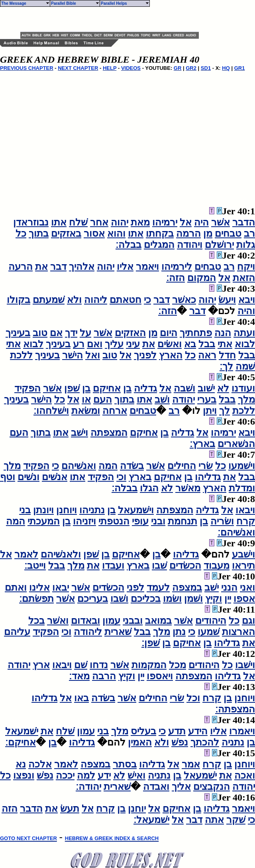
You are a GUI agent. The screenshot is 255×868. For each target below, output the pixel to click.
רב (249, 233)
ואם (95, 344)
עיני (133, 344)
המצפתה (109, 433)
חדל (227, 355)
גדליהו (208, 477)
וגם (248, 621)
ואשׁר (58, 621)
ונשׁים (28, 477)
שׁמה (245, 366)
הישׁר (73, 355)
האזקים (130, 333)
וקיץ (214, 599)
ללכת (21, 355)
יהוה (120, 222)
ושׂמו (172, 599)
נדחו (99, 665)
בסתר (125, 764)
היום (169, 333)
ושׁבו (119, 599)
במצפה (187, 587)
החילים (182, 466)
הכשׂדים (185, 565)
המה (108, 466)
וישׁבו (245, 665)
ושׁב (162, 399)
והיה (246, 311)
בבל (207, 344)
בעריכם (93, 599)
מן (208, 233)
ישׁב (212, 587)
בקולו (19, 300)
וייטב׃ (35, 565)
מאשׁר (188, 488)
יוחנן (137, 809)
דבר (58, 267)
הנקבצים (212, 787)
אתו (59, 222)
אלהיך (82, 267)
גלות (246, 245)
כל (21, 233)
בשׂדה (132, 466)
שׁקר (236, 820)
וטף (8, 477)
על (85, 333)
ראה (207, 355)
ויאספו (160, 676)
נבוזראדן (31, 222)
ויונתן (43, 510)
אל (186, 222)
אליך (181, 787)
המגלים (159, 245)
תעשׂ (70, 809)
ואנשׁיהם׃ (236, 532)
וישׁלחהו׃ (51, 411)
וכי (121, 477)
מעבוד (217, 565)
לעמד (158, 587)
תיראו (243, 565)
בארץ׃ (202, 444)
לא (223, 388)
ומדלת (242, 488)
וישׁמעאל (136, 510)
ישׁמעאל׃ (151, 820)
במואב (158, 621)
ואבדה (156, 787)
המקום (202, 278)
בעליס (143, 731)
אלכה (40, 764)
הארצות (238, 632)
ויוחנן (67, 510)
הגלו (149, 488)
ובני (158, 521)
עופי (140, 521)
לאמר (26, 554)
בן (127, 388)
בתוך (39, 233)
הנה (223, 333)
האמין (140, 742)
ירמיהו (165, 222)
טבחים (228, 233)
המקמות (149, 665)
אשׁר (221, 222)
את (41, 267)
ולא (74, 300)
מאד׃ (79, 676)
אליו (125, 267)
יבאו (61, 587)
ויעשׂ (227, 300)
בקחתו (160, 233)
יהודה (183, 399)
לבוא (245, 344)
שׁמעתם (49, 300)
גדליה (145, 388)
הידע (198, 731)
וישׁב (79, 433)
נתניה (233, 742)
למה (86, 775)
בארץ (140, 477)
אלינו (39, 587)
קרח (246, 521)
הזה (10, 809)
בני (25, 510)
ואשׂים (170, 344)
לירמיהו (177, 267)
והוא (116, 233)
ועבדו (113, 565)
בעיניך (18, 333)
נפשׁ (180, 742)
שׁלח (78, 222)
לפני (135, 587)
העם (103, 399)
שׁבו (159, 565)
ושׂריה (222, 521)
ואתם (16, 587)
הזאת (244, 278)
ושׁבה (184, 388)
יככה (65, 775)
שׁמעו (209, 632)
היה (201, 222)
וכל (193, 698)
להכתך (205, 742)
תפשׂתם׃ (36, 599)
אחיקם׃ (21, 742)
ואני (247, 587)
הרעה (21, 267)
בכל (36, 621)
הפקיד (27, 388)
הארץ (171, 355)
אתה (214, 820)
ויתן (210, 411)
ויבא (247, 300)
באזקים (66, 233)
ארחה (115, 411)
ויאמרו (242, 731)
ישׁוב (206, 388)
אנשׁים (55, 477)
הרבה (104, 676)
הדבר (244, 222)
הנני (229, 587)
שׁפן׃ (151, 643)
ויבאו (245, 510)
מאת (140, 222)
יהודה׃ (88, 787)
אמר (191, 764)
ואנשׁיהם (79, 466)
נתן (179, 632)
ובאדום (85, 621)
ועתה (244, 333)
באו (81, 698)
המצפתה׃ (235, 709)
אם (56, 333)
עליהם (17, 632)
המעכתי (44, 521)
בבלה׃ (128, 245)
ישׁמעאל (22, 731)
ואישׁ (136, 775)
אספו (244, 599)
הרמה (188, 233)
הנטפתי (114, 521)
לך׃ (226, 366)
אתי (225, 344)
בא (190, 344)
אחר (99, 222)
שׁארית (118, 632)
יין (228, 599)
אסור (94, 233)
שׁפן (72, 388)
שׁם (81, 665)
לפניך (145, 355)
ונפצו (24, 775)
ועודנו (243, 388)
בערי (207, 399)
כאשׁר (184, 300)
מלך (246, 399)
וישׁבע (243, 554)
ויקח (246, 267)
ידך (71, 333)
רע (79, 344)
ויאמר (147, 267)
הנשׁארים (236, 444)
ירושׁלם (219, 245)
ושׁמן (193, 599)
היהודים (211, 621)
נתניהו (92, 510)
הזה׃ (176, 278)
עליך (114, 344)
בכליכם (146, 599)
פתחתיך (196, 333)
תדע (177, 731)
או (86, 399)
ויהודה (190, 245)
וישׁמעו (242, 466)
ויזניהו (84, 521)
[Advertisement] (114, 19)
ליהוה (96, 300)
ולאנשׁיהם (61, 554)
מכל (178, 665)
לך (225, 411)
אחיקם (107, 388)
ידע (104, 775)
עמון (111, 621)
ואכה (245, 775)
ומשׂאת (86, 411)
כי (147, 300)
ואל (93, 355)
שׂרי (206, 466)
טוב (40, 333)
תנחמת (182, 521)
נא (21, 764)
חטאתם (126, 300)
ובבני (133, 621)
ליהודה (88, 632)
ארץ (41, 665)
